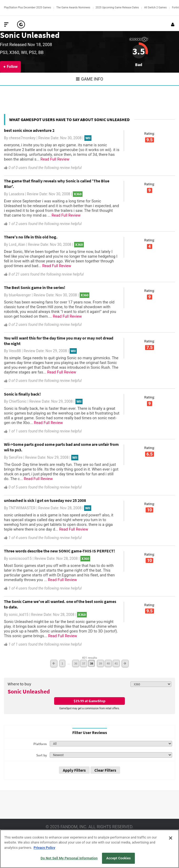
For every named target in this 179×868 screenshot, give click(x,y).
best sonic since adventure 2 (29, 130)
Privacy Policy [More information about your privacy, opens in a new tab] (44, 848)
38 (91, 663)
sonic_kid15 (19, 615)
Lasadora (17, 194)
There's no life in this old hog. (31, 237)
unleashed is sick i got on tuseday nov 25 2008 (45, 500)
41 (116, 663)
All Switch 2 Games (155, 8)
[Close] (171, 838)
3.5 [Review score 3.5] (139, 51)
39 (100, 663)
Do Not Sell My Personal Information (69, 858)
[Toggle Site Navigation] (6, 24)
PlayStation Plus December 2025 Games (27, 8)
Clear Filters (105, 770)
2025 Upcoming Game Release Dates (117, 8)
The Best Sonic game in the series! (35, 287)
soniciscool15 (20, 558)
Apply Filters (74, 770)
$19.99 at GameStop (89, 701)
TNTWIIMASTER (22, 508)
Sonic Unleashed (30, 35)
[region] (89, 849)
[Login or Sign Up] (173, 24)
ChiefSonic (18, 401)
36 (76, 663)
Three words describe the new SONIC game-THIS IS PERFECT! (59, 551)
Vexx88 (15, 351)
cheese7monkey (22, 138)
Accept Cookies (118, 858)
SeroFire (16, 457)
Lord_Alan (17, 245)
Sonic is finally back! (22, 394)
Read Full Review (55, 159)
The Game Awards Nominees (73, 8)
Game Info (90, 79)
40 (108, 663)
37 (84, 663)
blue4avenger (20, 295)
